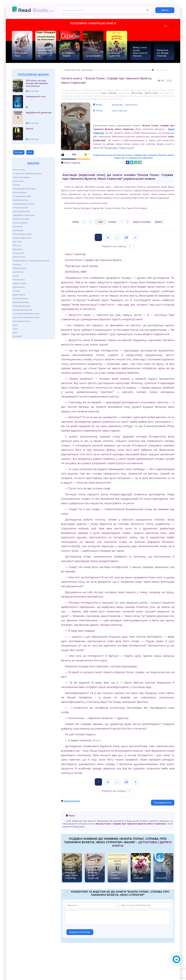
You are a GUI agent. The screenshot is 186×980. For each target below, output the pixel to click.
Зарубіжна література (24, 215)
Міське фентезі (20, 208)
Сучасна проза (20, 223)
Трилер (16, 185)
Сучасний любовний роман (26, 314)
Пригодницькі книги (22, 234)
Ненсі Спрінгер (109, 93)
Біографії (19, 152)
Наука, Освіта (20, 283)
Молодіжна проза (22, 321)
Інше (15, 329)
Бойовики (18, 249)
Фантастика (19, 279)
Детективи (18, 272)
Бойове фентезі (21, 200)
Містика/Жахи (20, 192)
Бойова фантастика (23, 310)
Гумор (16, 276)
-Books (36, 10)
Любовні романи (21, 219)
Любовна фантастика (23, 204)
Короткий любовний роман (26, 317)
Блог (30, 152)
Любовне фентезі (22, 306)
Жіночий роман (20, 298)
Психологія (18, 253)
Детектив (18, 226)
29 (126, 237)
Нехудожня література (24, 189)
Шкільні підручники (22, 238)
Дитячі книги (19, 287)
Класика (17, 264)
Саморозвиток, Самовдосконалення (31, 261)
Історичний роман (22, 196)
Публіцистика (19, 268)
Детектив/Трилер (21, 211)
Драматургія (19, 295)
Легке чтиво (19, 170)
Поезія (16, 291)
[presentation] (166, 26)
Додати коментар (80, 932)
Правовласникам (72, 801)
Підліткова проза (21, 177)
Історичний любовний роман (27, 173)
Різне (15, 325)
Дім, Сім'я (17, 242)
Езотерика (18, 230)
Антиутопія (18, 181)
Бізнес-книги (19, 257)
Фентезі (17, 245)
